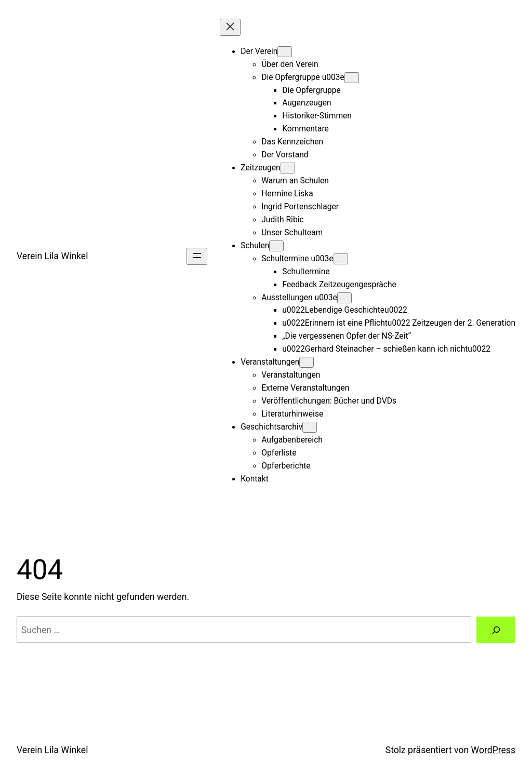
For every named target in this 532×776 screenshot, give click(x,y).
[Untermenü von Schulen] (276, 246)
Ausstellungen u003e (299, 298)
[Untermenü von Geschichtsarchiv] (310, 427)
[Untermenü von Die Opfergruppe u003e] (352, 78)
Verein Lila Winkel (52, 256)
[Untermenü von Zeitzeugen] (288, 168)
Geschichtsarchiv (271, 427)
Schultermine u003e (297, 259)
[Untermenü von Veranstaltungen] (307, 362)
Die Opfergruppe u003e (303, 77)
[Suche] (496, 630)
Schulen (255, 246)
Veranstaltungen (270, 362)
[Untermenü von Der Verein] (285, 52)
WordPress (493, 750)
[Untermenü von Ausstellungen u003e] (344, 298)
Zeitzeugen (260, 168)
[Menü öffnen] (197, 256)
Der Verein (259, 51)
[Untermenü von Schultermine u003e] (341, 259)
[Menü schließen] (230, 27)
